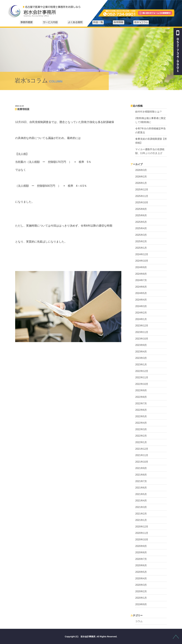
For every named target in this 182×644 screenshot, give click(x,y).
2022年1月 (141, 442)
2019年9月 (141, 604)
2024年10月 (142, 261)
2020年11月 (142, 533)
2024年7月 (141, 280)
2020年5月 (141, 572)
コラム (139, 621)
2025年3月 (141, 235)
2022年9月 (141, 390)
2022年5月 (141, 416)
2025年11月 (142, 196)
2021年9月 (141, 468)
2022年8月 (141, 397)
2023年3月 (141, 358)
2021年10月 (142, 462)
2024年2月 (141, 313)
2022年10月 (142, 384)
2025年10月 (142, 202)
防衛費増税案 (22, 109)
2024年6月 (141, 287)
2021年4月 (141, 501)
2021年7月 (141, 481)
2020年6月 (141, 565)
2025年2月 (141, 241)
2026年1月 (141, 183)
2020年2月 (141, 591)
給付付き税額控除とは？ (149, 112)
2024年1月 (141, 319)
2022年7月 (141, 403)
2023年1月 (141, 365)
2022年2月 (141, 436)
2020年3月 (141, 585)
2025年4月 (141, 228)
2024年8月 (141, 274)
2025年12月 (142, 190)
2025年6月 (141, 215)
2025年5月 (141, 222)
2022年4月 (141, 423)
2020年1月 (141, 598)
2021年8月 (141, 475)
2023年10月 (142, 339)
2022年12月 (142, 371)
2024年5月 (141, 293)
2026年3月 (141, 170)
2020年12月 (142, 527)
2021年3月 (141, 507)
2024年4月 (141, 300)
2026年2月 (141, 177)
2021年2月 (141, 514)
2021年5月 (141, 494)
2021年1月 (141, 520)
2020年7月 (141, 559)
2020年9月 (141, 546)
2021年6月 (141, 488)
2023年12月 (142, 326)
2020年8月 (141, 552)
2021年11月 (142, 455)
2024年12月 (142, 254)
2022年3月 (141, 429)
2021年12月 (142, 449)
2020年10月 (142, 540)
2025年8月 (141, 209)
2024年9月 (141, 267)
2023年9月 (141, 345)
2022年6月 (141, 410)
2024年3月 (141, 306)
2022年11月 (142, 377)
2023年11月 (142, 332)
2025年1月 (141, 248)
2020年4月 (141, 578)
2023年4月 (141, 352)
